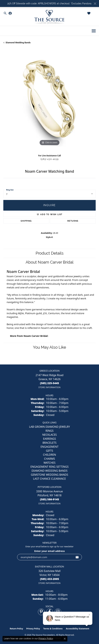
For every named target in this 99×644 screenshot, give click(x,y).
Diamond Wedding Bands (18, 43)
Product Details (50, 253)
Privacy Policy (33, 629)
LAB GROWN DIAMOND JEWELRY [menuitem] (49, 427)
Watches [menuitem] (50, 463)
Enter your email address (49, 551)
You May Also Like (49, 347)
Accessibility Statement (78, 629)
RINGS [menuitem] (50, 431)
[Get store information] (49, 387)
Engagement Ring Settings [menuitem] (49, 467)
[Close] (95, 4)
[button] (5, 13)
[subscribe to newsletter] (77, 557)
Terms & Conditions (53, 629)
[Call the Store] (49, 383)
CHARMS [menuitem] (49, 459)
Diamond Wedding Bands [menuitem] (49, 471)
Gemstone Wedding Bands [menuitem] (50, 475)
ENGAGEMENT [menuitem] (50, 447)
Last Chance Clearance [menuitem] (49, 479)
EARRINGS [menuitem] (49, 439)
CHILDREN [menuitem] (49, 455)
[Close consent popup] (65, 639)
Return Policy (16, 629)
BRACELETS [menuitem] (49, 443)
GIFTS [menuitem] (49, 451)
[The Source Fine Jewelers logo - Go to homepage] (50, 17)
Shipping (26, 221)
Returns (73, 221)
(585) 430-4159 (49, 159)
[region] (49, 100)
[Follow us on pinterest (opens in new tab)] (41, 612)
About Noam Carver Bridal (50, 262)
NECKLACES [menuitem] (49, 435)
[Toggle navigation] (94, 31)
